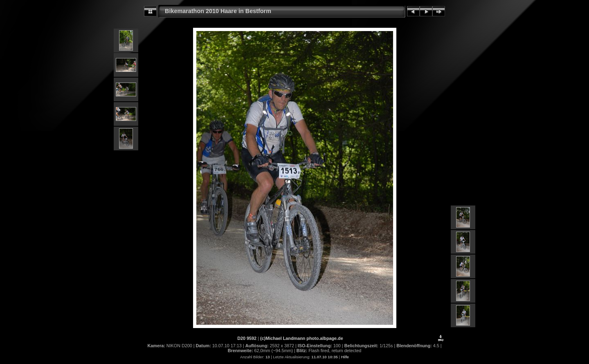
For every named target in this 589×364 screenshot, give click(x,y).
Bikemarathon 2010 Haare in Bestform (218, 11)
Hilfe (345, 357)
